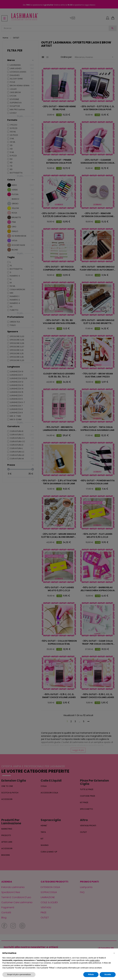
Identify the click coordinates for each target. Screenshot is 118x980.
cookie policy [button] (94, 960)
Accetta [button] (108, 974)
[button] (114, 953)
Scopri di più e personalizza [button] (19, 974)
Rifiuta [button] (91, 974)
